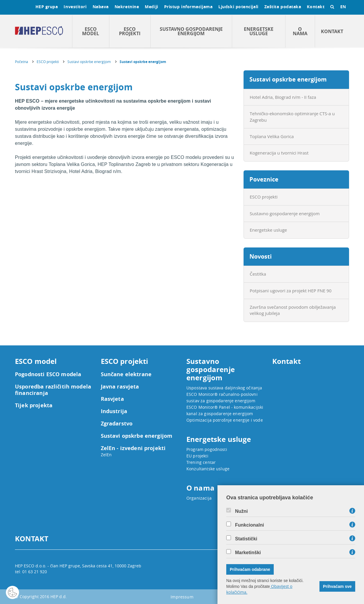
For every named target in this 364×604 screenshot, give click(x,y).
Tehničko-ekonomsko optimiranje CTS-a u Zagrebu (292, 117)
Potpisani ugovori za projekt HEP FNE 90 (291, 291)
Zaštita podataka (283, 7)
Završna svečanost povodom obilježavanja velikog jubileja (293, 310)
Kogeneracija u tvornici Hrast (279, 153)
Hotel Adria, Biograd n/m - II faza (283, 97)
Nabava (101, 7)
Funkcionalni (250, 525)
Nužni (241, 511)
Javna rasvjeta (120, 387)
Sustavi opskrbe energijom (89, 62)
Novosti (261, 256)
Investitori (75, 7)
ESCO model (91, 31)
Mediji (151, 7)
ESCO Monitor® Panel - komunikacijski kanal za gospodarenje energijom (225, 410)
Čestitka (258, 274)
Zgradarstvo (117, 424)
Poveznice (264, 179)
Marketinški (248, 553)
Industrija (114, 411)
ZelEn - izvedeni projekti (133, 448)
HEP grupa (47, 7)
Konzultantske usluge (208, 469)
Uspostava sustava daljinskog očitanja (224, 388)
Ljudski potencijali (238, 7)
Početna (22, 62)
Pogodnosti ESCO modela (48, 374)
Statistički (246, 539)
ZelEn (106, 455)
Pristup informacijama (188, 7)
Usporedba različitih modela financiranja (53, 390)
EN (343, 7)
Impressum (182, 597)
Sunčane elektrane (126, 374)
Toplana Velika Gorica (272, 136)
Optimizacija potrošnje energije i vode (225, 420)
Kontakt (316, 7)
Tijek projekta (34, 406)
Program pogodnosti (207, 449)
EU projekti (197, 456)
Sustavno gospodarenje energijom (191, 31)
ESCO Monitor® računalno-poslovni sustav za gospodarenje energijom (222, 397)
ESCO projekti (130, 31)
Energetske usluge (259, 31)
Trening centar (201, 462)
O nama (300, 31)
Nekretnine (127, 7)
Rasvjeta (112, 399)
